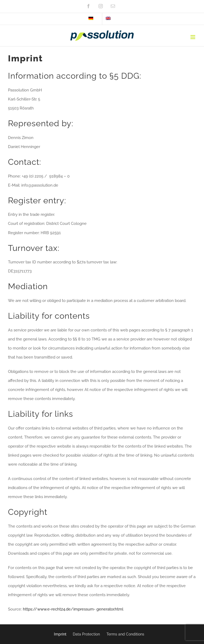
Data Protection (86, 634)
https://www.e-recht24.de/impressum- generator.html (73, 609)
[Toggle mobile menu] (193, 37)
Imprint (60, 634)
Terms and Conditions (125, 634)
